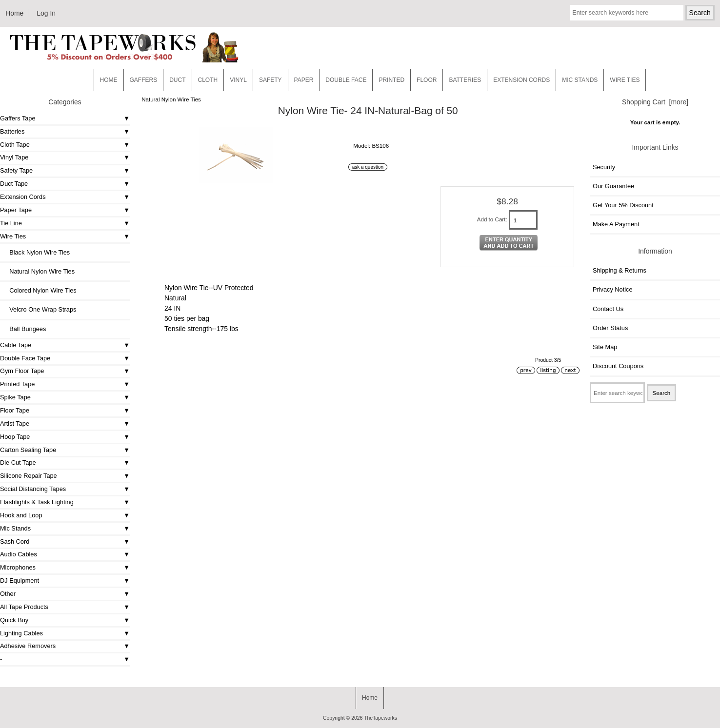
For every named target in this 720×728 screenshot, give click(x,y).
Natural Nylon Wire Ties (171, 99)
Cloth (208, 80)
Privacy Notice (612, 289)
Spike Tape (15, 397)
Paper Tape (16, 210)
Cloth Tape (15, 145)
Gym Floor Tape (22, 371)
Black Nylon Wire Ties (36, 252)
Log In (46, 13)
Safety (270, 80)
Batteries (465, 80)
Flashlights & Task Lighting (37, 502)
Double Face (346, 80)
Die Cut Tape (18, 462)
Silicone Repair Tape (29, 476)
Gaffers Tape (18, 118)
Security (604, 167)
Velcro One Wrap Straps (39, 309)
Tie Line (11, 223)
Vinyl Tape (14, 157)
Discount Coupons (618, 366)
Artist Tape (15, 423)
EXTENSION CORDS (521, 80)
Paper (304, 80)
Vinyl (238, 80)
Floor (427, 80)
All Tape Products (24, 607)
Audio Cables (19, 554)
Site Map (605, 347)
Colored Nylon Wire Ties (40, 290)
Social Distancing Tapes (33, 489)
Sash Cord (15, 541)
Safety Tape (16, 170)
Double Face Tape (25, 358)
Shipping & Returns (620, 270)
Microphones (18, 567)
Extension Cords (23, 197)
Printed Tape (17, 384)
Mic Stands (15, 528)
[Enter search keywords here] (626, 13)
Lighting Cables (21, 633)
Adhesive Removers (28, 646)
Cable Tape (16, 345)
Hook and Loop (21, 515)
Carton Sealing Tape (28, 450)
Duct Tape (14, 184)
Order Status (610, 328)
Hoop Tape (15, 437)
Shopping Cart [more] (655, 102)
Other (8, 594)
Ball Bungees (24, 329)
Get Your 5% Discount (623, 205)
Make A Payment (616, 224)
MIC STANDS (580, 80)
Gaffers (144, 80)
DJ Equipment (20, 580)
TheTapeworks (380, 718)
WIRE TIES (625, 80)
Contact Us (608, 309)
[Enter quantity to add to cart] (523, 220)
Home (14, 13)
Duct (177, 80)
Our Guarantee (613, 186)
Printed (391, 80)
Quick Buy (14, 620)
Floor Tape (15, 410)
